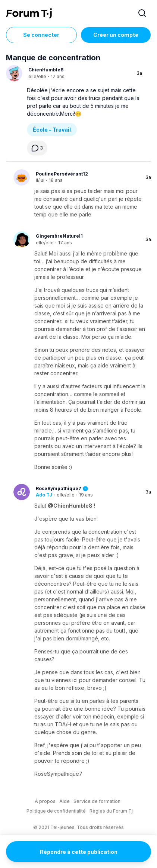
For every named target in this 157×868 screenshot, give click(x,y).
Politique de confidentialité (56, 811)
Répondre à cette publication (79, 852)
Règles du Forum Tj (111, 811)
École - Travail (52, 130)
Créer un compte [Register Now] (116, 35)
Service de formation (97, 801)
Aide (65, 801)
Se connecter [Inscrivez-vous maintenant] (41, 35)
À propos (45, 801)
